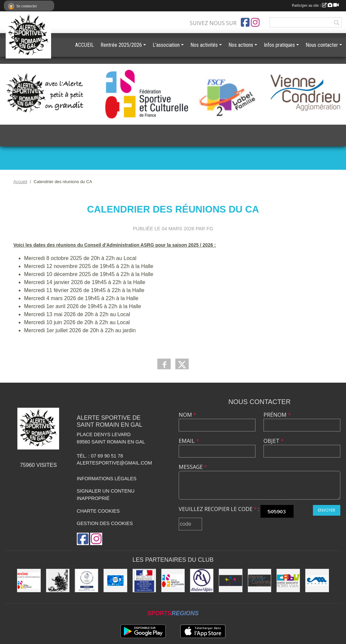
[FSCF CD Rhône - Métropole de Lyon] (29, 581)
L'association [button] (166, 45)
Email (189, 441)
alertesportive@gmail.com (114, 463)
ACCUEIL (84, 45)
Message (193, 467)
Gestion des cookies (105, 523)
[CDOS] (86, 581)
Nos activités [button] (204, 45)
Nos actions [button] (241, 45)
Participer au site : (315, 5)
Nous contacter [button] (322, 45)
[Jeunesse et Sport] (144, 581)
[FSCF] (173, 581)
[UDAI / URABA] (230, 581)
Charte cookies (98, 511)
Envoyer (327, 510)
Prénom (277, 415)
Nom (188, 415)
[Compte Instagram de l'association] (255, 22)
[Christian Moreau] (317, 581)
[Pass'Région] (115, 581)
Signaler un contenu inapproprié (106, 495)
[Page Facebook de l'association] (245, 22)
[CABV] (288, 581)
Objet (274, 441)
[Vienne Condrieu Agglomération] (259, 581)
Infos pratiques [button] (279, 45)
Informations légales (107, 479)
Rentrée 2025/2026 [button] (121, 45)
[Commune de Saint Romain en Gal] (58, 581)
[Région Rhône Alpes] (202, 581)
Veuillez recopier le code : (219, 509)
